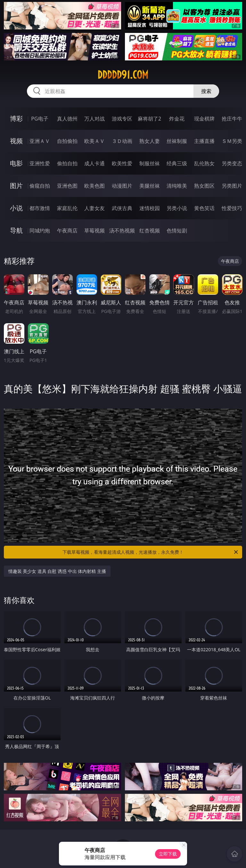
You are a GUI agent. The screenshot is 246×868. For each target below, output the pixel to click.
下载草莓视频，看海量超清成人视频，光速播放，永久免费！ (151, 552)
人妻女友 (94, 208)
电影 (16, 163)
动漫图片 (122, 186)
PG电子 (40, 119)
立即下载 (168, 854)
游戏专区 (122, 119)
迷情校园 (150, 208)
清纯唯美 (177, 186)
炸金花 (177, 119)
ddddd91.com (123, 75)
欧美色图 (94, 186)
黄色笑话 (204, 208)
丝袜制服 (177, 141)
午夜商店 (67, 231)
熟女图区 (204, 186)
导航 (16, 230)
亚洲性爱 (40, 163)
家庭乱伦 (67, 208)
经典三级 (177, 163)
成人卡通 (94, 163)
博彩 (16, 118)
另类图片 (232, 186)
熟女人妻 (150, 141)
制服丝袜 (150, 163)
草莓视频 (94, 231)
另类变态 (232, 163)
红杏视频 (150, 231)
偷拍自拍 (67, 163)
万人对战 (94, 119)
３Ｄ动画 (122, 141)
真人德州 (67, 119)
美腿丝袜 (150, 186)
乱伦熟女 (204, 163)
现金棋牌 (204, 119)
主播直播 (204, 141)
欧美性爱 (122, 163)
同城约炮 (40, 231)
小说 (16, 208)
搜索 (206, 91)
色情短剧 (177, 231)
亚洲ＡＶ (40, 141)
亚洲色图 (67, 186)
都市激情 (40, 208)
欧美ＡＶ (94, 141)
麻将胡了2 (149, 119)
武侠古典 (122, 208)
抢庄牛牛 (232, 119)
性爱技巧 (232, 208)
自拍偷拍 (67, 141)
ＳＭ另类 (232, 141)
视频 (16, 141)
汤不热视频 (122, 231)
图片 (16, 186)
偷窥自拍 (40, 186)
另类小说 (177, 208)
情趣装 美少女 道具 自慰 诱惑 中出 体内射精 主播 (57, 571)
